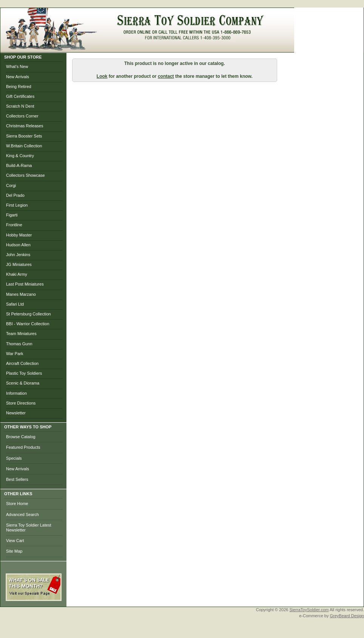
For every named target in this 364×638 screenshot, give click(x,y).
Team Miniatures (21, 334)
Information (16, 393)
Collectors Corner (22, 116)
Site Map (14, 551)
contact (166, 76)
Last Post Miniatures (25, 284)
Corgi (11, 185)
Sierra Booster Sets (24, 136)
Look (102, 76)
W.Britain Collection (24, 146)
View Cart (15, 541)
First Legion (17, 205)
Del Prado (15, 195)
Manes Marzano (21, 294)
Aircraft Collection (22, 363)
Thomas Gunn (19, 344)
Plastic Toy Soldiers (24, 373)
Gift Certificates (20, 96)
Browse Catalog (21, 437)
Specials (14, 458)
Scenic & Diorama (23, 383)
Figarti (12, 215)
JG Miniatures (19, 264)
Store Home (17, 504)
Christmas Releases (25, 126)
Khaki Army (17, 274)
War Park (15, 354)
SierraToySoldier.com (309, 610)
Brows (127, 49)
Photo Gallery (227, 49)
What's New (17, 66)
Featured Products (23, 447)
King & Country (20, 156)
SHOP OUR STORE (23, 57)
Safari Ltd (15, 304)
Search (261, 49)
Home (105, 49)
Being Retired (19, 87)
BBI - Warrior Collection (28, 324)
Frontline (14, 225)
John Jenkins (18, 255)
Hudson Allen (18, 245)
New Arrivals (18, 77)
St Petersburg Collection (29, 314)
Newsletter (16, 413)
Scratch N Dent (20, 106)
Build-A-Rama (19, 165)
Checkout (191, 49)
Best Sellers (17, 479)
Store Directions (21, 403)
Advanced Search (22, 514)
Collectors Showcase (25, 175)
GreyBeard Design (347, 616)
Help (284, 49)
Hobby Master (19, 235)
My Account (157, 49)
